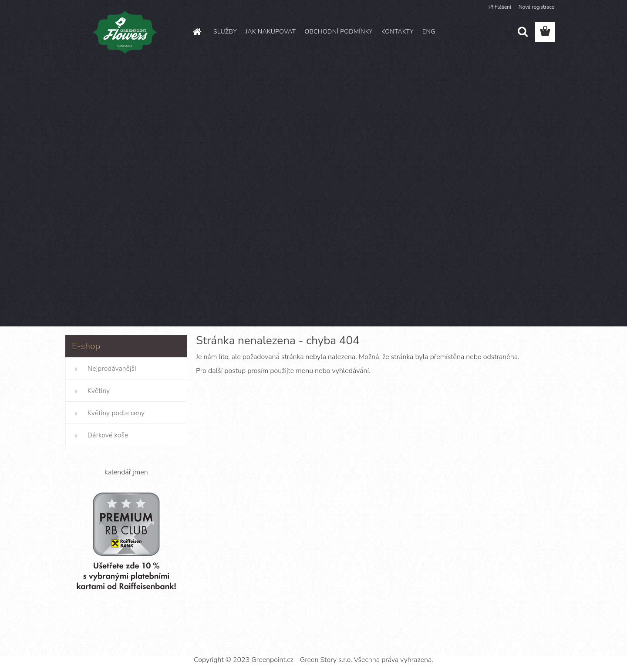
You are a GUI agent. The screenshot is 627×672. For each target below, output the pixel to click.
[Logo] (125, 32)
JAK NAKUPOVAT (271, 32)
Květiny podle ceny (116, 413)
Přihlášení (500, 7)
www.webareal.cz (344, 644)
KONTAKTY (398, 32)
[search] (522, 32)
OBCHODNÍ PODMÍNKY (338, 32)
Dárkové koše (108, 435)
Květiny (99, 391)
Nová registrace (536, 7)
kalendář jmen (126, 472)
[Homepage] (197, 32)
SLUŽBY (225, 32)
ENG (429, 32)
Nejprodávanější (112, 369)
